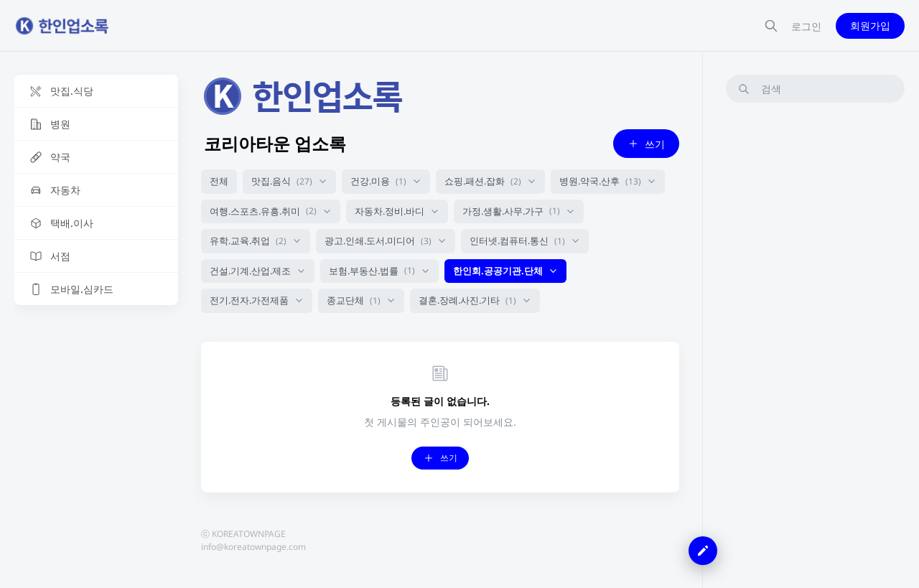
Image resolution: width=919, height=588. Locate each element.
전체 (219, 181)
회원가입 (870, 25)
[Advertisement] (815, 330)
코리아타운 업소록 (275, 143)
